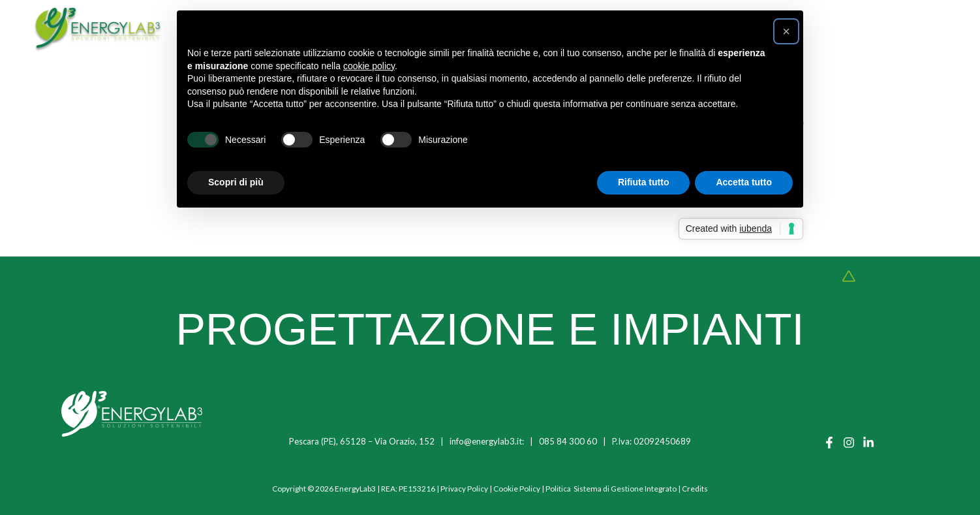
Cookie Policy (517, 489)
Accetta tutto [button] (744, 182)
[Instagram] (849, 443)
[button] (786, 31)
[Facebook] (829, 443)
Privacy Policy (464, 489)
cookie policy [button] (369, 66)
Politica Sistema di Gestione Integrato (611, 489)
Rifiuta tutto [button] (644, 182)
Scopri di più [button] (236, 182)
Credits (695, 489)
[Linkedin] (868, 443)
